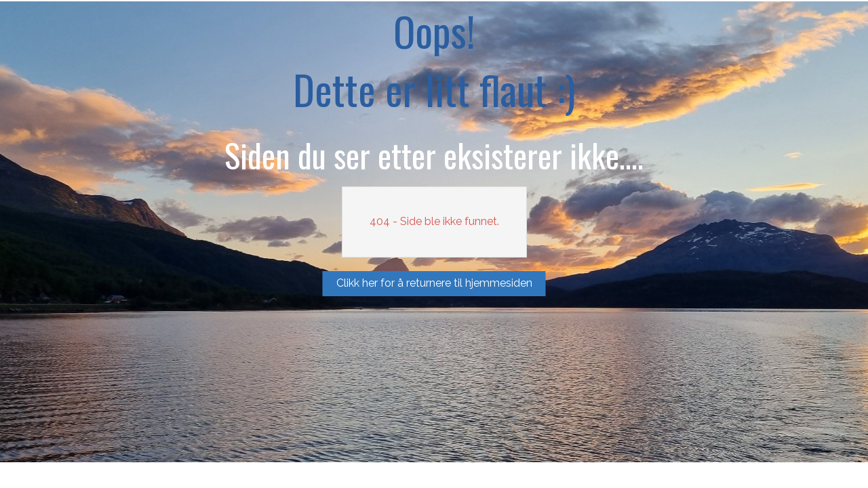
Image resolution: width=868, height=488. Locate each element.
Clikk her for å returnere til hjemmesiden (434, 283)
